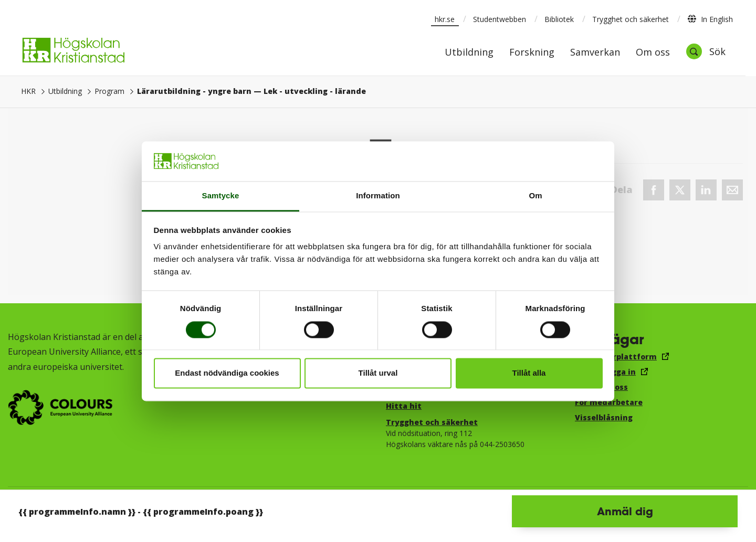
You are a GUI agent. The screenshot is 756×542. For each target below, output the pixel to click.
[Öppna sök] (706, 51)
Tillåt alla (529, 373)
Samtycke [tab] (221, 196)
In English (710, 19)
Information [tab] (378, 196)
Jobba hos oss (601, 387)
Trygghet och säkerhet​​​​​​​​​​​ (432, 422)
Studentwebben (500, 19)
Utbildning (469, 53)
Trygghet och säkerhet (631, 19)
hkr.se (445, 19)
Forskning (532, 53)
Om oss (653, 53)
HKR (28, 91)
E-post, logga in (605, 372)
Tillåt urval (378, 373)
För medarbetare (609, 402)
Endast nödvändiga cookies (227, 373)
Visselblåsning (604, 417)
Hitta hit (404, 406)
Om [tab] (535, 196)
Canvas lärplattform (616, 357)
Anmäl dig (625, 511)
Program (109, 91)
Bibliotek (559, 19)
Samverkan (595, 53)
